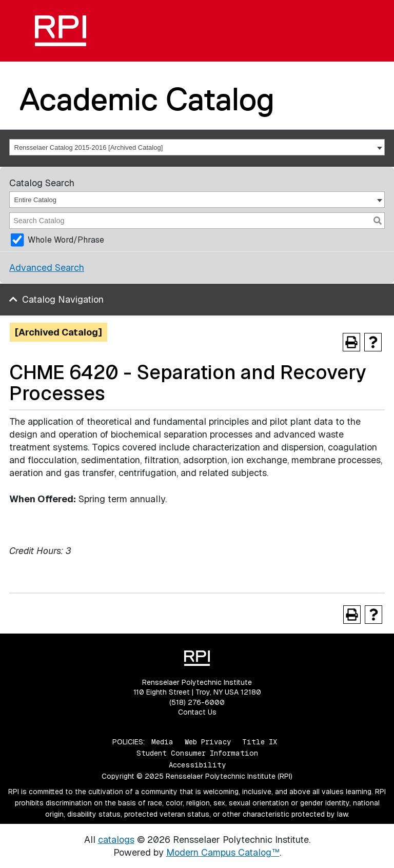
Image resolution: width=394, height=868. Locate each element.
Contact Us (197, 712)
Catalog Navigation (63, 299)
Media (162, 742)
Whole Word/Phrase (66, 240)
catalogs (116, 840)
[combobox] (197, 147)
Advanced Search (47, 268)
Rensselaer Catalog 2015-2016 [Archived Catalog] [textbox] (89, 147)
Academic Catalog (147, 99)
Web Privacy (208, 742)
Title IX (260, 742)
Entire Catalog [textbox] (35, 200)
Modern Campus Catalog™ (223, 852)
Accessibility (197, 765)
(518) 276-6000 (197, 702)
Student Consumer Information (197, 753)
